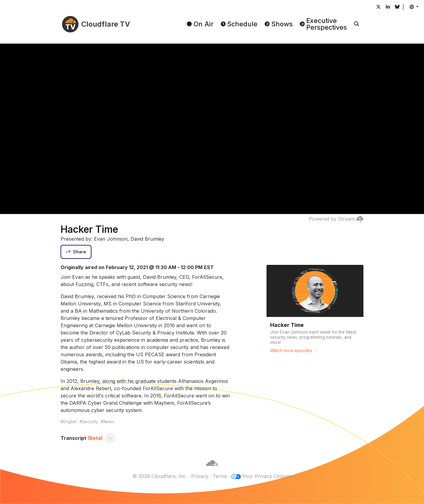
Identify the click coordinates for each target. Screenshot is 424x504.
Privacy (200, 476)
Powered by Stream (336, 219)
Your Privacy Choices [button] (267, 476)
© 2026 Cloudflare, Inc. (160, 476)
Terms (220, 476)
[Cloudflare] (212, 469)
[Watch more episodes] (315, 310)
